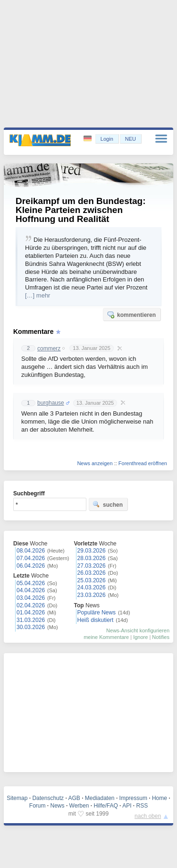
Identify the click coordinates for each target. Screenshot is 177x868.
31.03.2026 (31, 620)
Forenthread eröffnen (143, 463)
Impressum (133, 798)
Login (107, 139)
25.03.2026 (92, 580)
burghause (51, 403)
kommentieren (131, 315)
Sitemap (17, 798)
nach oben (148, 816)
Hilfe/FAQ (105, 806)
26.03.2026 (92, 573)
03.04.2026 (31, 598)
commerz (49, 349)
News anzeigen (95, 463)
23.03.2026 (92, 595)
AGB (74, 798)
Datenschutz (48, 798)
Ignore (140, 637)
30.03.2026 (31, 627)
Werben (79, 806)
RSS (142, 806)
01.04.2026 (31, 613)
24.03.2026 (92, 587)
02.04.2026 (31, 605)
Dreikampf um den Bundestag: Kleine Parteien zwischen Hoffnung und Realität (81, 210)
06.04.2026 (31, 566)
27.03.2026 (92, 566)
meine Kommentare (106, 637)
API (127, 806)
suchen (108, 504)
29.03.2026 (92, 551)
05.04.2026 (31, 583)
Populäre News (97, 613)
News (58, 806)
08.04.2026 (31, 551)
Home (160, 798)
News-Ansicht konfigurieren (138, 630)
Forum (38, 806)
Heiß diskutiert (96, 620)
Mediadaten (100, 798)
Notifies (161, 637)
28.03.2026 (92, 558)
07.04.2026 (31, 558)
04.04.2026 (31, 590)
